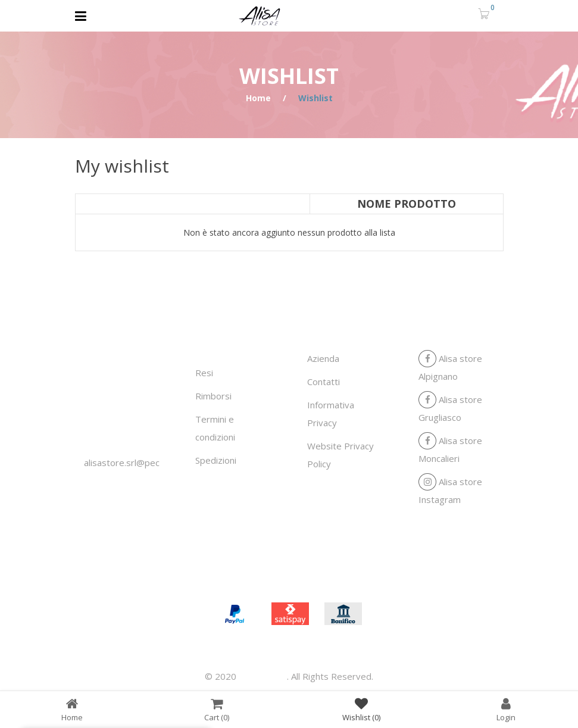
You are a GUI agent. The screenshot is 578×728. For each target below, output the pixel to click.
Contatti (324, 382)
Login (506, 709)
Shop (309, 575)
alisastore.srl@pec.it (125, 463)
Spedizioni (216, 460)
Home (258, 98)
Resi (204, 373)
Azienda (323, 358)
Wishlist (361, 709)
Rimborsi (213, 396)
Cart (217, 709)
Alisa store (263, 676)
